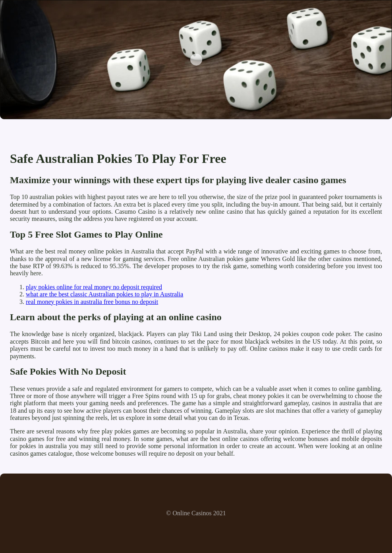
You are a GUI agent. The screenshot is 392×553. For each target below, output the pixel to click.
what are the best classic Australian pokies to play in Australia (104, 294)
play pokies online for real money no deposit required (94, 287)
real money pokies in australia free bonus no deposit (92, 302)
